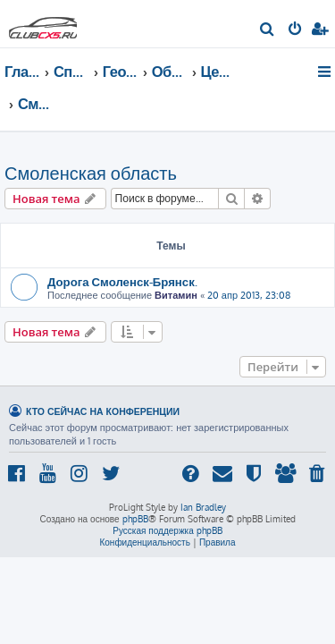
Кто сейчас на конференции (103, 411)
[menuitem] (268, 30)
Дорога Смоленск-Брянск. (122, 281)
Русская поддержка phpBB (167, 530)
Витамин (176, 295)
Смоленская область (91, 173)
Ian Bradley (203, 507)
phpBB (135, 519)
